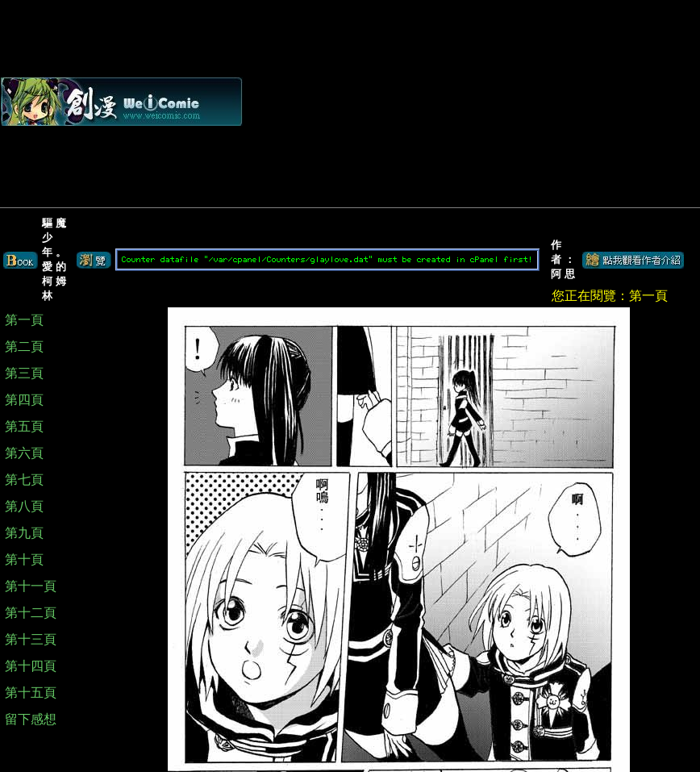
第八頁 (24, 506)
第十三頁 (31, 639)
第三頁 (24, 373)
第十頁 (24, 559)
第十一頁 (31, 586)
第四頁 (24, 400)
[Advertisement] (519, 102)
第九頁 (24, 533)
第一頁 (24, 320)
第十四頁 (31, 666)
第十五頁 (31, 693)
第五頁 (24, 426)
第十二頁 (31, 613)
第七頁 (24, 480)
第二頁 (24, 346)
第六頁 (24, 453)
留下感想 (31, 719)
